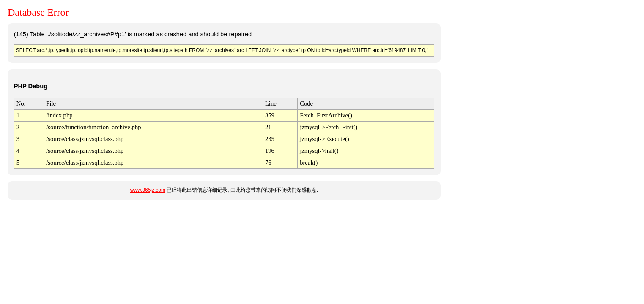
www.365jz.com (148, 190)
